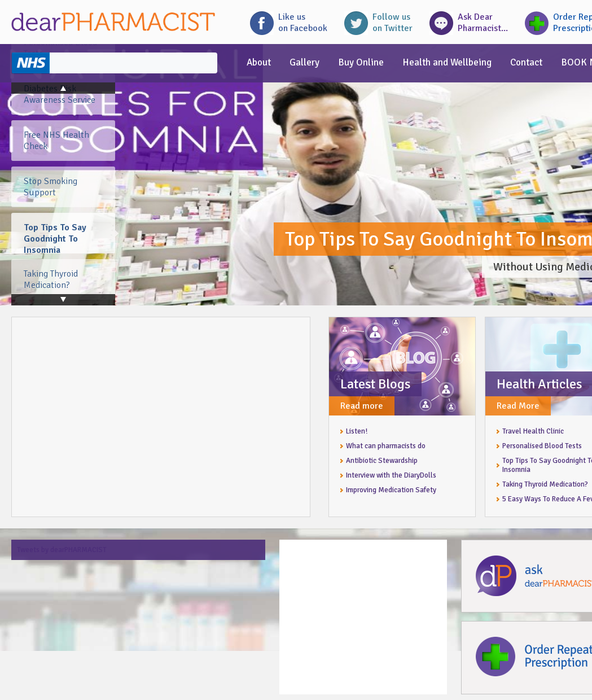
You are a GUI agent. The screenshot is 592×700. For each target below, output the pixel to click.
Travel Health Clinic (533, 431)
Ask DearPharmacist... (483, 23)
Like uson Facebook (303, 23)
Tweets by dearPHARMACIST (62, 550)
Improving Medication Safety (391, 490)
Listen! (357, 431)
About (259, 62)
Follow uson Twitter (393, 23)
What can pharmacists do (386, 446)
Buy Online (361, 62)
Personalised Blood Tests (542, 446)
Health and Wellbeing (447, 62)
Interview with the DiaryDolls (391, 475)
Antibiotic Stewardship (382, 461)
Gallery (304, 62)
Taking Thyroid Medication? (545, 484)
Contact (526, 62)
